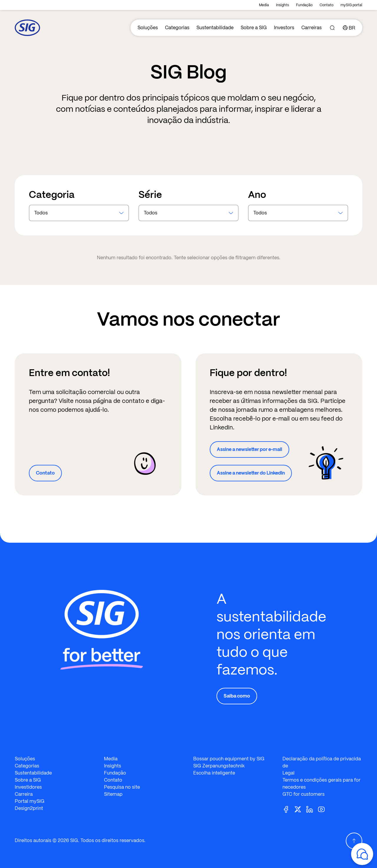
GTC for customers (304, 794)
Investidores (28, 787)
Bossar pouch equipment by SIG (229, 759)
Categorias (177, 28)
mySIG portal (351, 5)
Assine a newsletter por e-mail (249, 449)
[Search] (332, 28)
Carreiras (311, 28)
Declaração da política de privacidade (322, 762)
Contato (326, 5)
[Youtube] (324, 809)
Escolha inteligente (214, 773)
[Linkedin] (312, 809)
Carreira (24, 794)
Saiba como (237, 696)
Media (264, 5)
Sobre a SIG (254, 28)
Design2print (29, 808)
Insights (282, 5)
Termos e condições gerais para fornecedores (321, 784)
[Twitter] (300, 809)
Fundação (304, 5)
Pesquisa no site (122, 787)
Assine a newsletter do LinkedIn (251, 473)
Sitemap (113, 794)
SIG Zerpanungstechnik (219, 766)
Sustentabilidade (215, 28)
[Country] (349, 28)
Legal (288, 773)
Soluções (148, 28)
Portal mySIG (30, 801)
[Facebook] (288, 809)
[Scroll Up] (354, 841)
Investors (284, 28)
